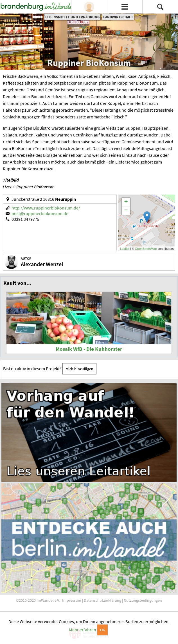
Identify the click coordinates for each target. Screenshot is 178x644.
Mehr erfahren (83, 630)
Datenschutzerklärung (102, 600)
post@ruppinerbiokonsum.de (40, 213)
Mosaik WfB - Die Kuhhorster (89, 349)
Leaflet (125, 249)
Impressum (72, 600)
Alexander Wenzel (42, 264)
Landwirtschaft (118, 17)
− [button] (126, 211)
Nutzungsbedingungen (143, 600)
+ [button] (126, 202)
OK (102, 630)
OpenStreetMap (146, 249)
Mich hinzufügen (79, 369)
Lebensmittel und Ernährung (72, 17)
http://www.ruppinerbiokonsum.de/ (46, 208)
